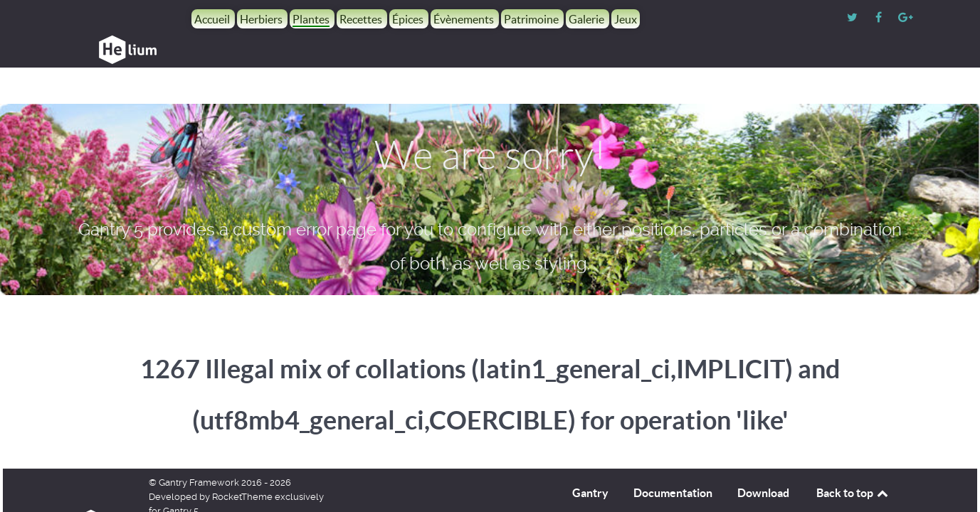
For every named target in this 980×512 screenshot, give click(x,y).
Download (763, 461)
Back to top (853, 461)
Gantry (590, 461)
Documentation (673, 461)
